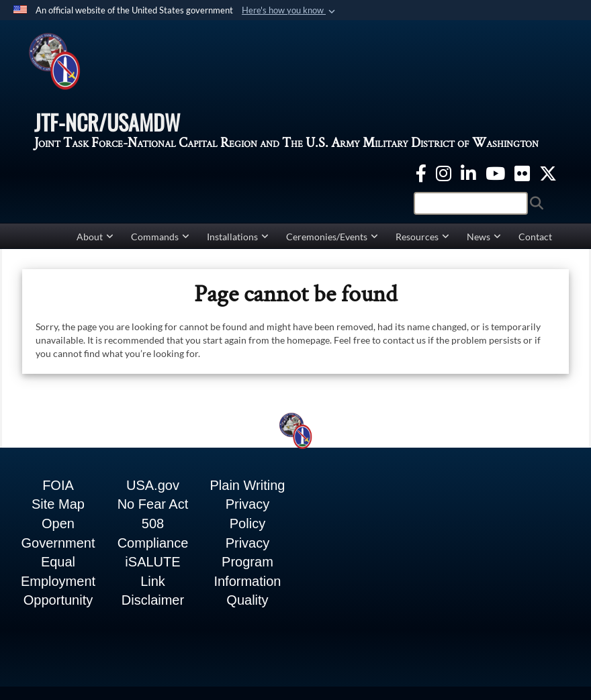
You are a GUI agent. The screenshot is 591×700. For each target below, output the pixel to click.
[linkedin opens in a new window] (468, 171)
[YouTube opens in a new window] (495, 171)
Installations (238, 237)
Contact (535, 237)
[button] (290, 11)
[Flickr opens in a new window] (522, 171)
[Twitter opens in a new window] (548, 171)
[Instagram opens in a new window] (444, 171)
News (484, 237)
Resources (422, 237)
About (95, 237)
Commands (160, 237)
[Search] (471, 203)
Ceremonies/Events (332, 237)
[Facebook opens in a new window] (421, 171)
